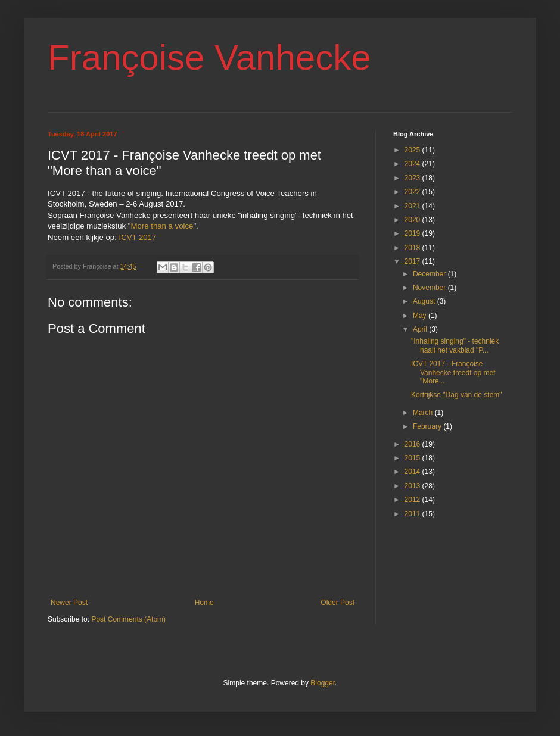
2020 (413, 220)
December (430, 274)
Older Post (337, 603)
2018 (413, 248)
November (430, 288)
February (428, 426)
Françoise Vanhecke (209, 57)
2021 (413, 206)
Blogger (323, 683)
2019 (413, 233)
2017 (413, 261)
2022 (413, 192)
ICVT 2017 (137, 237)
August (425, 301)
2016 (413, 444)
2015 (413, 458)
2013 (413, 486)
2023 (413, 178)
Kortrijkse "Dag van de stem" (457, 395)
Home (204, 603)
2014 (413, 472)
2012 (413, 500)
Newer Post (69, 603)
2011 (413, 514)
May (421, 316)
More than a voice (162, 226)
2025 (413, 150)
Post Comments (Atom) (128, 619)
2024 (413, 164)
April (421, 329)
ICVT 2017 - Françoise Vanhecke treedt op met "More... (453, 372)
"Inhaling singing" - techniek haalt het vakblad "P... (455, 345)
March (424, 413)
